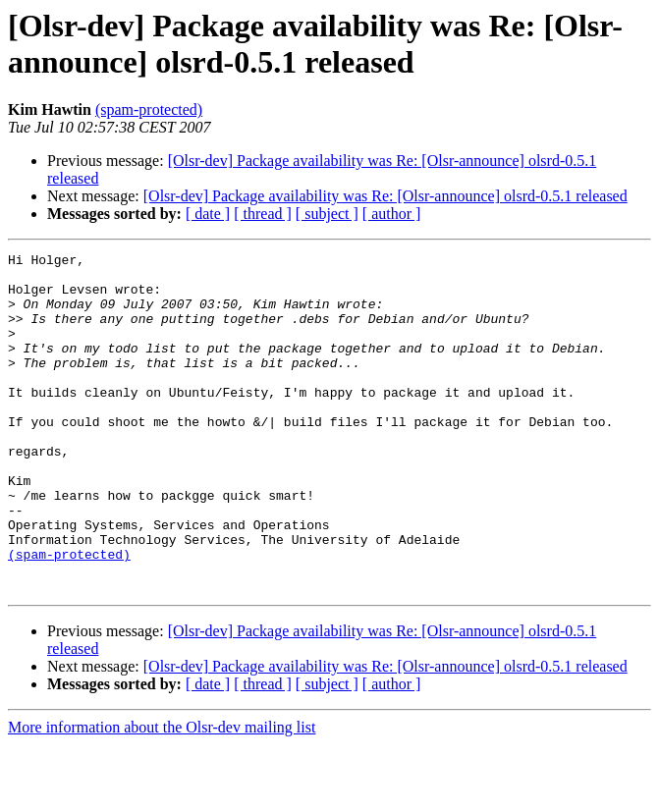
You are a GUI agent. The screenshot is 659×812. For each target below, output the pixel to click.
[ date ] (208, 214)
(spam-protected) (149, 109)
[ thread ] (263, 214)
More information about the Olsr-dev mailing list (162, 795)
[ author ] (392, 214)
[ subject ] (327, 214)
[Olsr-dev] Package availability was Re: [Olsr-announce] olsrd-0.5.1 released (385, 196)
